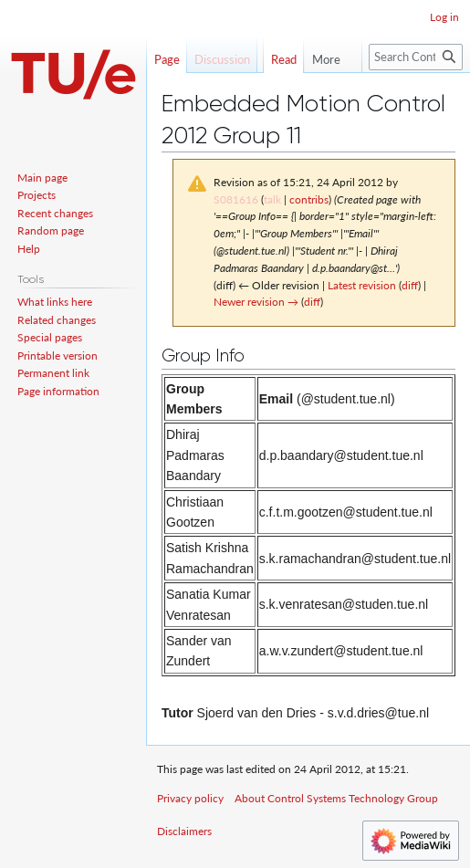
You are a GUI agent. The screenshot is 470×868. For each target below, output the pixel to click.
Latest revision (362, 285)
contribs (309, 199)
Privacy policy (190, 798)
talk (272, 199)
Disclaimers (184, 831)
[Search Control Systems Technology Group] (416, 94)
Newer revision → (256, 302)
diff (410, 285)
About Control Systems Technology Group (336, 798)
